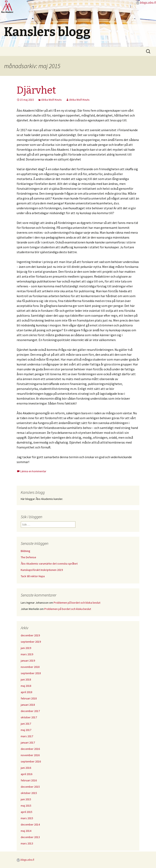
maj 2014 (26, 831)
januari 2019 (28, 661)
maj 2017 (26, 730)
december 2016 (30, 749)
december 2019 (30, 635)
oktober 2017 (29, 717)
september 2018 (31, 673)
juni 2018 (26, 679)
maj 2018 (26, 686)
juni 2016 (26, 768)
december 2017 (30, 711)
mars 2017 (27, 736)
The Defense (28, 557)
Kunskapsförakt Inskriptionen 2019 (42, 570)
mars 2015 (27, 818)
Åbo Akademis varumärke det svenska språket (49, 564)
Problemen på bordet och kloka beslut (77, 603)
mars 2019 (27, 654)
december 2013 (30, 837)
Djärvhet (36, 90)
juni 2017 (26, 724)
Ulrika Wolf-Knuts (51, 100)
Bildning (25, 551)
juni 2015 (26, 799)
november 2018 (30, 667)
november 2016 (30, 755)
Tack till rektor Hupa (33, 576)
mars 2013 (27, 843)
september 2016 (31, 761)
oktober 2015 (29, 793)
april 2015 (27, 812)
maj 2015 (26, 806)
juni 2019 (26, 648)
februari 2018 (29, 698)
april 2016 (27, 774)
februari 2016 (29, 780)
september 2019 (31, 642)
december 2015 (30, 787)
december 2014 (30, 824)
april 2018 (27, 692)
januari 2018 (28, 705)
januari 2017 (28, 743)
